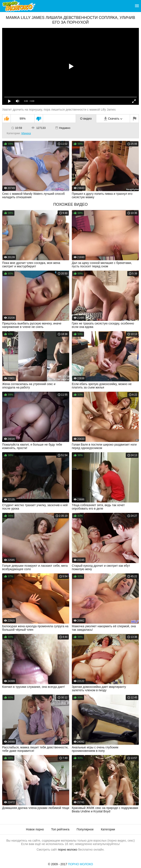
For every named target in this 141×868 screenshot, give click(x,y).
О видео (86, 119)
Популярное (85, 829)
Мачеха (26, 133)
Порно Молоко (80, 864)
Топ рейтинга (60, 829)
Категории (108, 829)
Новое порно (35, 829)
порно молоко (67, 850)
